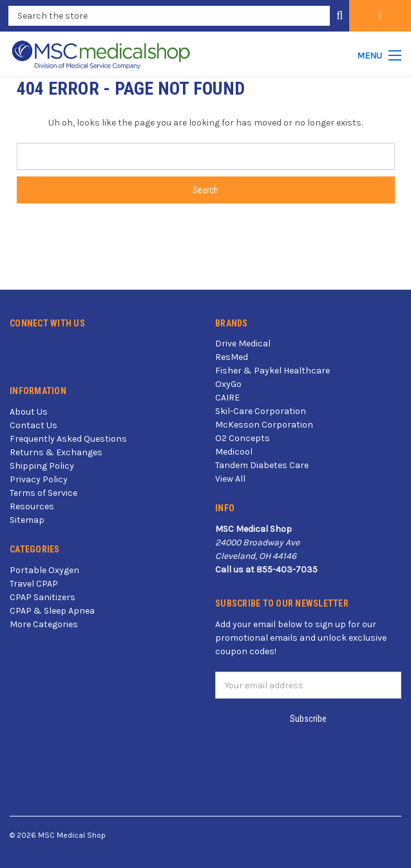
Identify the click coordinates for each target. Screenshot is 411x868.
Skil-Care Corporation (261, 411)
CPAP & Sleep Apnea (52, 611)
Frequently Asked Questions (68, 439)
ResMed (232, 357)
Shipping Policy (42, 466)
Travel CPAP (34, 584)
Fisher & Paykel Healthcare (272, 371)
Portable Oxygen (44, 570)
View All (230, 479)
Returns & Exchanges (56, 452)
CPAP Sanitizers (43, 597)
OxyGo (228, 384)
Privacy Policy (39, 479)
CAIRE (227, 398)
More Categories (44, 624)
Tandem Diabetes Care (262, 465)
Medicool (234, 452)
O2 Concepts (243, 438)
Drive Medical (243, 344)
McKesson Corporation (264, 425)
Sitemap (27, 520)
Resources (32, 506)
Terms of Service (43, 493)
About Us (29, 412)
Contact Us (33, 425)
